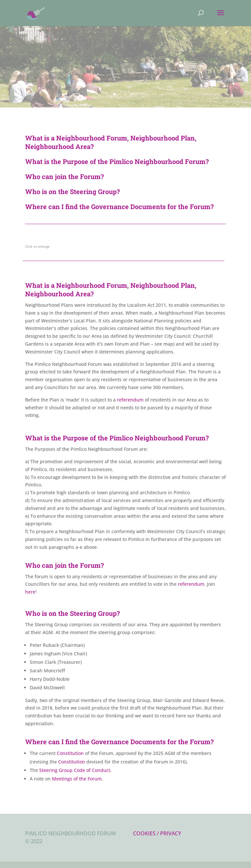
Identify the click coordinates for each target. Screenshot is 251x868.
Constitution (70, 753)
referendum (130, 400)
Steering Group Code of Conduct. (75, 770)
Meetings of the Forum (77, 779)
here (30, 592)
